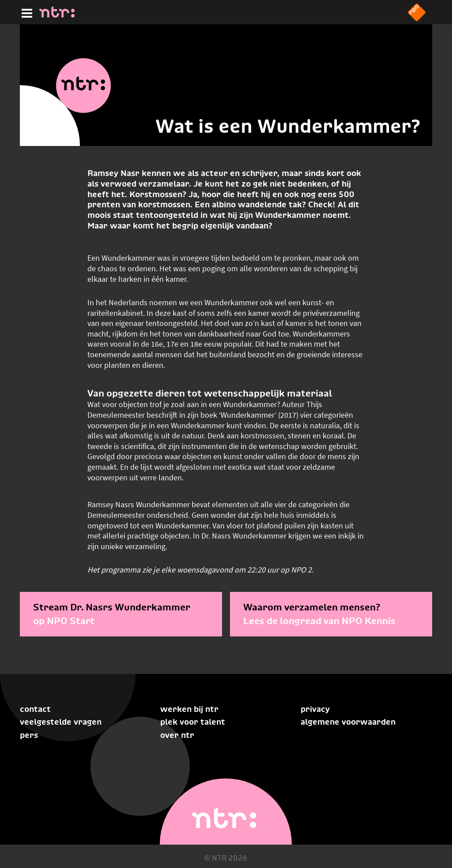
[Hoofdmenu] (25, 12)
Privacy (315, 709)
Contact (35, 709)
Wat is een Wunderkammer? (288, 126)
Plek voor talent (193, 722)
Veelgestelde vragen (61, 722)
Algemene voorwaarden (348, 722)
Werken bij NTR (189, 709)
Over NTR (177, 735)
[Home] (57, 15)
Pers (29, 735)
